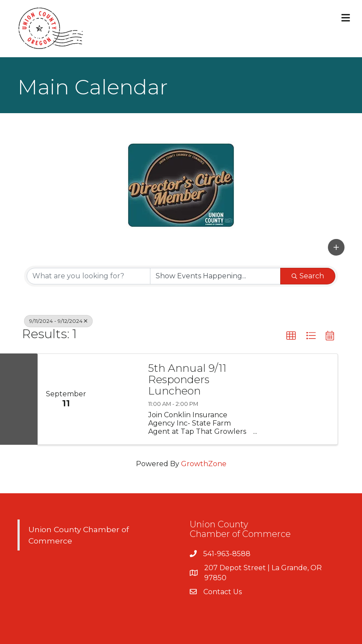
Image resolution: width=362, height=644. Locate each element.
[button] (336, 247)
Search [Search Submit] (308, 276)
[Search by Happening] (215, 276)
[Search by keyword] (89, 276)
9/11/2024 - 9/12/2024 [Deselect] (58, 321)
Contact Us (223, 592)
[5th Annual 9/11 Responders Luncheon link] (117, 399)
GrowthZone (204, 464)
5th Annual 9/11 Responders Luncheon (187, 380)
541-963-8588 (227, 554)
